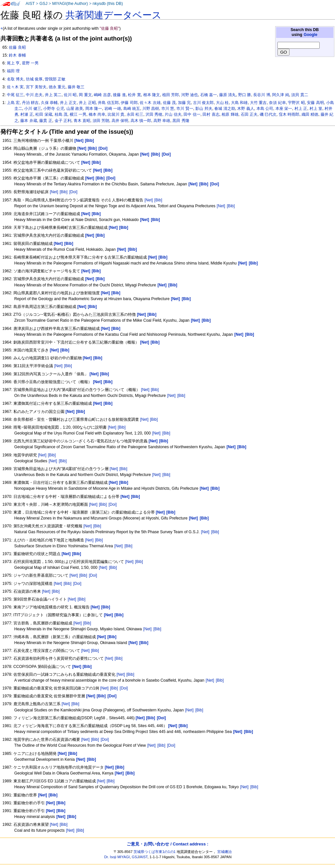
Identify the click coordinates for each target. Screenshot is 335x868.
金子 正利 (63, 121)
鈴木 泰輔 (17, 55)
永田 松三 (135, 114)
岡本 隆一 (94, 109)
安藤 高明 (315, 103)
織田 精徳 (310, 114)
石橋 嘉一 (209, 95)
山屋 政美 (75, 109)
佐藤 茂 (169, 103)
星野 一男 (30, 63)
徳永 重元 (57, 87)
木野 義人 (246, 109)
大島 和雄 (239, 103)
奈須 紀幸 (277, 103)
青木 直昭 (82, 121)
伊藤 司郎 (129, 103)
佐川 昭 (70, 95)
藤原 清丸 (228, 95)
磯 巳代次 (268, 114)
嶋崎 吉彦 (102, 95)
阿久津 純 (281, 95)
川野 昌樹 (151, 109)
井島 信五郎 (108, 103)
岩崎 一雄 (113, 109)
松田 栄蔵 (44, 114)
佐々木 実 (15, 87)
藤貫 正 (46, 121)
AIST (30, 4)
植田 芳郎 (171, 95)
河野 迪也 (190, 95)
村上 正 (301, 109)
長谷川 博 (262, 95)
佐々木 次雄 (150, 103)
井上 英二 (53, 95)
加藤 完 (184, 103)
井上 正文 (68, 103)
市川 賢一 (185, 109)
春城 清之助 (225, 109)
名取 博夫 (15, 79)
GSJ (43, 4)
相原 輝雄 (230, 114)
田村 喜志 (211, 114)
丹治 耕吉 (30, 103)
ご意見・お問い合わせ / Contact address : (167, 844)
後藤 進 (119, 95)
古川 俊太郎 (203, 103)
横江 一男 (78, 114)
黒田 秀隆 (181, 121)
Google (310, 35)
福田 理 (13, 71)
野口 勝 (245, 95)
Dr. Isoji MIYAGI (117, 857)
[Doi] (73, 192)
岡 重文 (85, 95)
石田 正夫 (249, 114)
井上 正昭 (87, 103)
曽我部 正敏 (55, 79)
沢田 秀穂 (154, 114)
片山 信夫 (173, 114)
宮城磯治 (224, 852)
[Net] (54, 192)
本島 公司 (265, 109)
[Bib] (63, 192)
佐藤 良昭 (17, 47)
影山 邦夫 (204, 109)
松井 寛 (134, 95)
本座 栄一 (284, 109)
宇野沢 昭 (296, 103)
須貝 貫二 (300, 95)
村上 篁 (316, 109)
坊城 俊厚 (34, 79)
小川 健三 (33, 109)
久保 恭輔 (49, 103)
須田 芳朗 (101, 121)
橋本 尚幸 (97, 114)
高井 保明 (120, 121)
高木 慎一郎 (141, 121)
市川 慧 (168, 109)
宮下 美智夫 (36, 87)
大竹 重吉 (258, 103)
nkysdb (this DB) (108, 4)
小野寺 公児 (53, 109)
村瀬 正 (27, 114)
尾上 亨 (13, 63)
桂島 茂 (61, 114)
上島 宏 (13, 103)
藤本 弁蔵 (29, 121)
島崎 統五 (132, 109)
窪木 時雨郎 (289, 114)
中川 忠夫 (34, 95)
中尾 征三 (15, 95)
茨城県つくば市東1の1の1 (155, 852)
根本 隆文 (152, 95)
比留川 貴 (116, 114)
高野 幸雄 (162, 121)
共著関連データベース (114, 15)
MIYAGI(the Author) (70, 4)
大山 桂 (222, 103)
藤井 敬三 (76, 87)
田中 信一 (192, 114)
